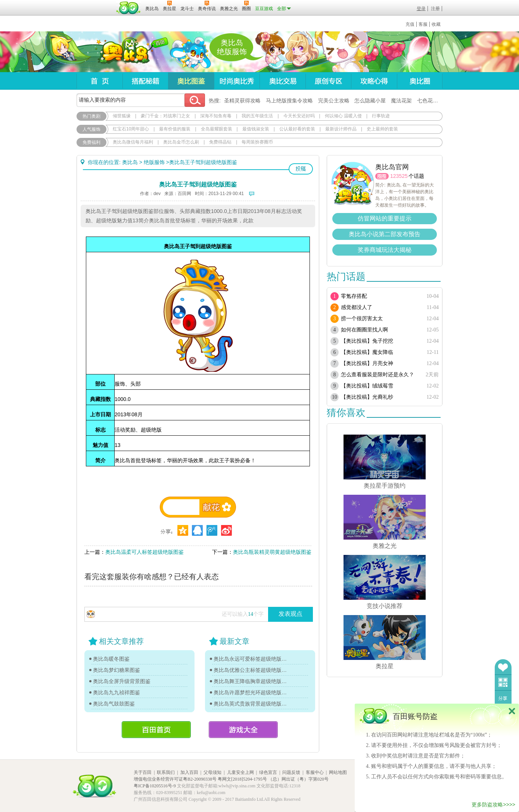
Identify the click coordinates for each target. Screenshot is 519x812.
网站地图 (338, 772)
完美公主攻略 (334, 101)
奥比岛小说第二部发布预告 (385, 234)
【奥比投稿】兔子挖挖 (367, 341)
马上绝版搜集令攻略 (289, 101)
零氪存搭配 (354, 296)
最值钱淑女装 (256, 129)
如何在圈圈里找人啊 (364, 330)
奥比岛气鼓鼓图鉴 (114, 704)
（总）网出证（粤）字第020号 (298, 779)
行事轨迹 (381, 116)
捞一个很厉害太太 (362, 319)
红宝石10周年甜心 (131, 129)
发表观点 (290, 614)
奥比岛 (123, 52)
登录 (421, 9)
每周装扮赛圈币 (257, 142)
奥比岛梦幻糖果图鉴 (116, 670)
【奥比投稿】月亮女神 (367, 363)
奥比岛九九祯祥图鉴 (116, 692)
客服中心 (315, 772)
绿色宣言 (268, 772)
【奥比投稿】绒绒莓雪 (367, 386)
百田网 (129, 8)
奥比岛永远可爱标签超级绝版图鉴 (252, 659)
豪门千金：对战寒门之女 (165, 116)
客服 (423, 24)
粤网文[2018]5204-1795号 (242, 779)
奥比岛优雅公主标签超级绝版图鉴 (252, 670)
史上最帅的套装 (382, 129)
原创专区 (328, 81)
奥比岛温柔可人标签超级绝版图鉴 (144, 552)
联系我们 (166, 772)
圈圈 (382, 176)
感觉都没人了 (357, 307)
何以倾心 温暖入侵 (343, 116)
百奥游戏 (95, 3)
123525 (399, 176)
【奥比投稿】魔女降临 (367, 352)
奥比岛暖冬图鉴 (111, 659)
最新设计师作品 (341, 129)
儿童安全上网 (240, 772)
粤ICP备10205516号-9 (155, 786)
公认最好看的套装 (297, 129)
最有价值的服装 (175, 129)
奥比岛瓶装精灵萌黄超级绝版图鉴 (272, 552)
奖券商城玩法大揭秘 (385, 250)
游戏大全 (243, 730)
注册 (435, 9)
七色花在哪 (430, 101)
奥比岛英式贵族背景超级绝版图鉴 (252, 704)
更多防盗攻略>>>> (493, 805)
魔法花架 (401, 101)
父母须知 (212, 772)
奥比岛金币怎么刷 (181, 142)
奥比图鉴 (191, 81)
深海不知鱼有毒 (216, 116)
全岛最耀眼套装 (217, 129)
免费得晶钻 (220, 142)
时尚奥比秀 (237, 81)
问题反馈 (291, 772)
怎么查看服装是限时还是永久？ (377, 375)
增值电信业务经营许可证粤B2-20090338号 (175, 779)
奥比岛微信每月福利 (133, 142)
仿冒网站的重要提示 (385, 218)
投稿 (301, 169)
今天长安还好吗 (299, 116)
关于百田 (143, 772)
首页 (100, 81)
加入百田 (189, 772)
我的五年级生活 (257, 116)
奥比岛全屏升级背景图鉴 (122, 681)
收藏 (436, 24)
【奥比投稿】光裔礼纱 (367, 397)
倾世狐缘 (122, 116)
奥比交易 (282, 81)
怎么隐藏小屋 (370, 101)
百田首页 (156, 730)
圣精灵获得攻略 (242, 101)
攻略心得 (374, 81)
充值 (410, 24)
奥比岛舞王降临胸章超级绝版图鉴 (252, 681)
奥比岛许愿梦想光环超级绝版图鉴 (252, 692)
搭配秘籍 (145, 81)
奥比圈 (420, 81)
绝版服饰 (154, 162)
